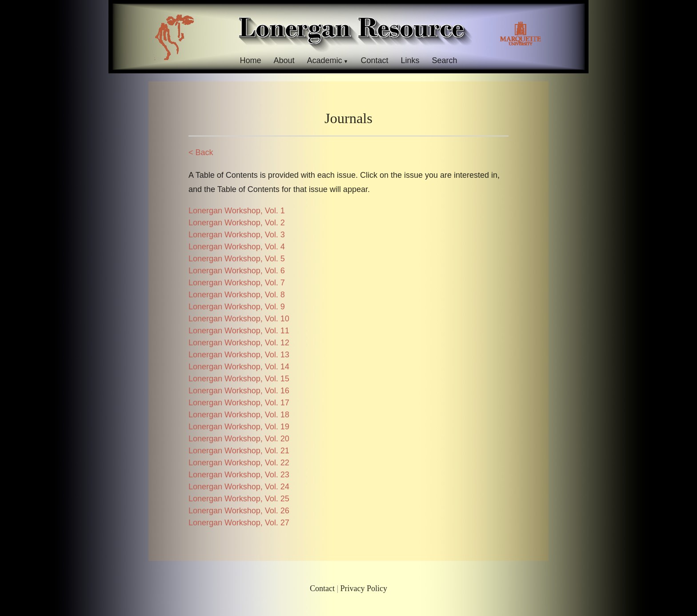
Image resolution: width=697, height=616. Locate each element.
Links (410, 60)
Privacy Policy (364, 588)
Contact (374, 60)
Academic (324, 60)
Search (445, 60)
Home (250, 60)
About (284, 60)
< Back (201, 152)
